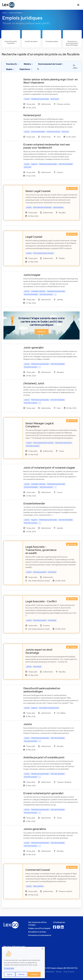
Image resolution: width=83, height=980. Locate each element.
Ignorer (10, 974)
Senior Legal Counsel (38, 191)
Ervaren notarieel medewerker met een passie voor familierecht (47, 146)
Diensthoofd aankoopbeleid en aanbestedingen (42, 690)
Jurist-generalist (33, 348)
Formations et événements (40, 935)
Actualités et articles (37, 932)
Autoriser (34, 974)
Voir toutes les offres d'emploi (37, 924)
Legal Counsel (34, 237)
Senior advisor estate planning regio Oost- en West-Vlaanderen (51, 81)
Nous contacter (69, 972)
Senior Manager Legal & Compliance (40, 425)
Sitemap (59, 972)
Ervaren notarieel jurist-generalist (43, 793)
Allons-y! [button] (42, 332)
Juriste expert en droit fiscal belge (39, 651)
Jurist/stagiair (32, 275)
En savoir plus (9, 968)
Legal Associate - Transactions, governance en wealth (41, 550)
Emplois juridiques (16, 13)
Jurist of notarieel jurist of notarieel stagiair (49, 468)
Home (4, 13)
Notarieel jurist (32, 115)
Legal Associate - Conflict (41, 601)
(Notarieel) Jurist (34, 383)
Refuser (22, 974)
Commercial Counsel (38, 870)
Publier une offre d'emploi (39, 928)
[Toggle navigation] (78, 5)
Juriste (28, 724)
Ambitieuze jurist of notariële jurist (44, 757)
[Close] (43, 949)
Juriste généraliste (35, 829)
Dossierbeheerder (34, 503)
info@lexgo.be (59, 922)
